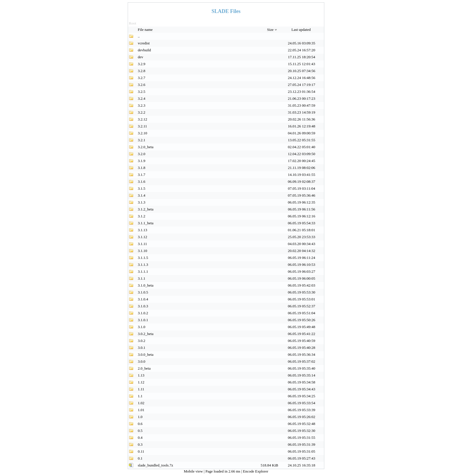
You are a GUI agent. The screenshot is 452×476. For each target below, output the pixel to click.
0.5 (140, 431)
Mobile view (194, 471)
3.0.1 (142, 348)
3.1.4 (142, 195)
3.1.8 (142, 168)
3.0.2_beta (146, 334)
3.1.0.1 (143, 320)
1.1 (140, 396)
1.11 (141, 389)
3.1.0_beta (146, 285)
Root (132, 23)
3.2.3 (142, 105)
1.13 (141, 375)
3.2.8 (142, 71)
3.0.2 (142, 341)
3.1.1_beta (146, 223)
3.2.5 (142, 92)
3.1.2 (142, 216)
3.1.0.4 (143, 299)
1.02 (141, 403)
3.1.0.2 (143, 313)
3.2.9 (142, 64)
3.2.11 (142, 126)
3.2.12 (143, 119)
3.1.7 (142, 175)
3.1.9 (142, 161)
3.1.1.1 (143, 271)
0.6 (140, 424)
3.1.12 (143, 237)
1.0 (140, 417)
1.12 (141, 382)
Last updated (302, 30)
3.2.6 (142, 85)
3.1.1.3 (143, 265)
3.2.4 (142, 98)
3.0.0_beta (146, 354)
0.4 (140, 438)
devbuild (144, 50)
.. (139, 36)
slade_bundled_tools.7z (155, 465)
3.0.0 (142, 361)
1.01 (141, 410)
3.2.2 (142, 112)
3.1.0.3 (143, 306)
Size (273, 30)
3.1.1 (142, 278)
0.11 (141, 451)
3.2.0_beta (146, 147)
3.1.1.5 (143, 258)
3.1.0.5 (143, 292)
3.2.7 (142, 78)
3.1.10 (143, 251)
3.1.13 (143, 230)
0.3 (140, 444)
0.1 (140, 458)
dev (141, 57)
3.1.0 (142, 327)
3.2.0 (142, 154)
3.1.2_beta (146, 209)
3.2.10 (143, 133)
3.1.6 (142, 181)
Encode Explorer (256, 471)
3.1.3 (142, 202)
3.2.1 (142, 140)
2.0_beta (144, 368)
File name (146, 30)
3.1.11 (142, 244)
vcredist (144, 43)
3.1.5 (142, 188)
